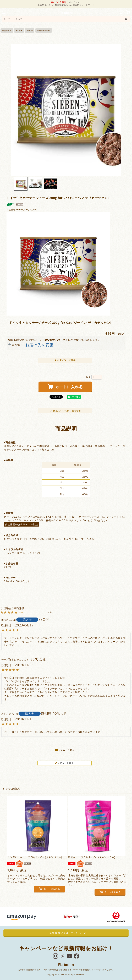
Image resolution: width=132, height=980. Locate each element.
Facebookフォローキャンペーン (66, 933)
